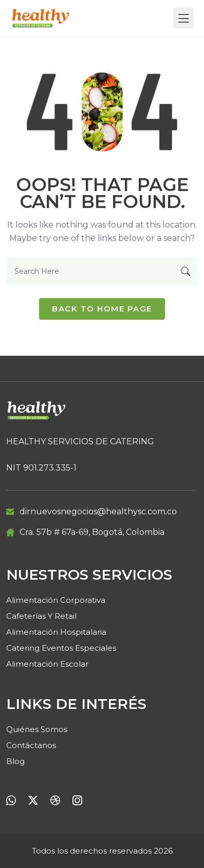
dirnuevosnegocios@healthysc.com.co (98, 511)
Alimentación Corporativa (56, 600)
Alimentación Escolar (47, 664)
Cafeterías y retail (41, 616)
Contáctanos (31, 745)
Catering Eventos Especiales (61, 648)
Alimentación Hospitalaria (56, 632)
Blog (15, 761)
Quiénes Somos (37, 729)
